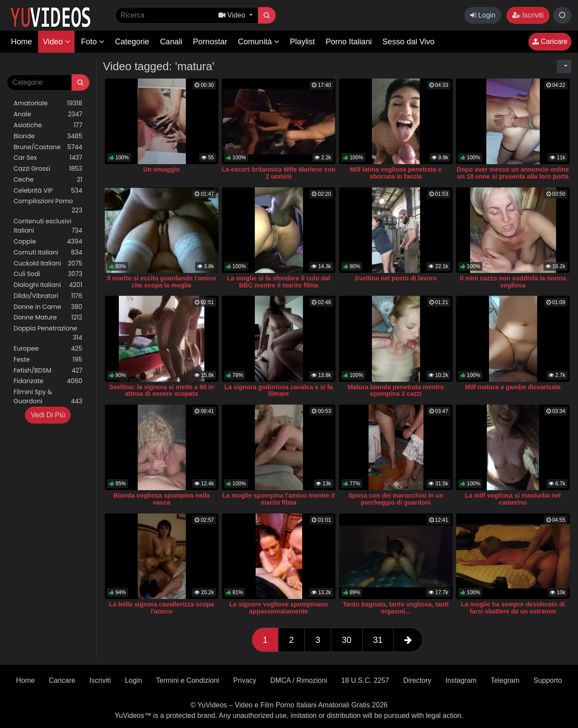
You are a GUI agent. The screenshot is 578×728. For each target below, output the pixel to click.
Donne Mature (48, 317)
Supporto (548, 680)
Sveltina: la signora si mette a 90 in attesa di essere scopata (162, 391)
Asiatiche (48, 125)
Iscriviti (528, 15)
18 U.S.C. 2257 (365, 680)
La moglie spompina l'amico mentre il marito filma (278, 499)
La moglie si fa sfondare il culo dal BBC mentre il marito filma (279, 282)
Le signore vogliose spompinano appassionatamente (279, 608)
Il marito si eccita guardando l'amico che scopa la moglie (161, 282)
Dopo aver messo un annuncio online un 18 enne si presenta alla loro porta (513, 173)
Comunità (259, 42)
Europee (48, 349)
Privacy (245, 680)
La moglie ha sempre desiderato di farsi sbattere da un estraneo (513, 608)
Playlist (302, 42)
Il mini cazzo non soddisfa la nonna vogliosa (513, 282)
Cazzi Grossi (48, 169)
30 (346, 640)
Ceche (48, 180)
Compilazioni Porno (48, 206)
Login (483, 15)
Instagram (461, 680)
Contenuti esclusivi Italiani (48, 226)
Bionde (48, 136)
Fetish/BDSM (48, 371)
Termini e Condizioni (188, 680)
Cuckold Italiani (48, 264)
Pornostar (210, 42)
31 (378, 640)
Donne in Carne (48, 307)
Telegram (505, 680)
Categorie (132, 42)
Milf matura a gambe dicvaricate (513, 387)
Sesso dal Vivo (409, 42)
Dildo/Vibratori (48, 296)
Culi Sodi (48, 274)
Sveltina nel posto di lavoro (396, 278)
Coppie (48, 242)
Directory (417, 680)
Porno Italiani (349, 42)
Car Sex (48, 158)
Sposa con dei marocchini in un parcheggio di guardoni (396, 499)
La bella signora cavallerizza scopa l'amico (162, 608)
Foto (93, 42)
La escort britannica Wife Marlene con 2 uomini (279, 173)
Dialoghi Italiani (48, 285)
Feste (48, 360)
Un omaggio (162, 169)
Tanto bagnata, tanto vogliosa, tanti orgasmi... (396, 608)
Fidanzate (48, 381)
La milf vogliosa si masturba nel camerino (513, 499)
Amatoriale (48, 103)
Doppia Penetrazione (48, 333)
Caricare (550, 41)
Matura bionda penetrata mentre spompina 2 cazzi (396, 391)
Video (56, 42)
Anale (48, 114)
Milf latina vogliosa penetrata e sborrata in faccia (396, 173)
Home (21, 42)
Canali (171, 42)
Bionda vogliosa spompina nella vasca (161, 499)
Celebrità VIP (48, 191)
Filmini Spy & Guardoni (48, 397)
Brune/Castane (48, 147)
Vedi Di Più (48, 415)
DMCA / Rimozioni (299, 680)
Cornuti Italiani (48, 253)
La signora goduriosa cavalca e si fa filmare (279, 391)
